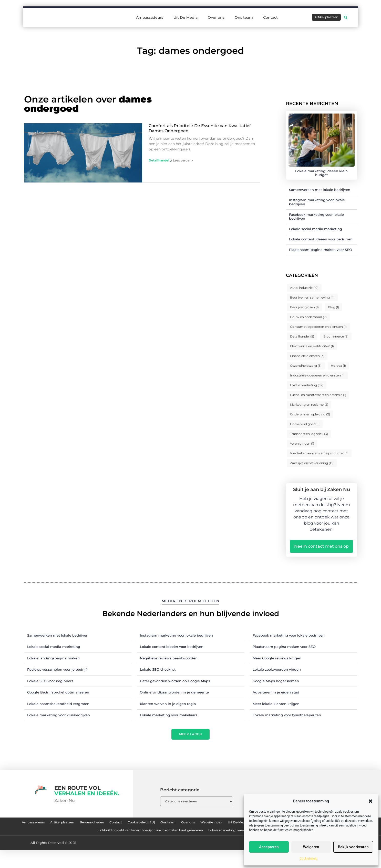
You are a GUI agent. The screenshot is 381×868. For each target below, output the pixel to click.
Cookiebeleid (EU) (198, 824)
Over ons (216, 17)
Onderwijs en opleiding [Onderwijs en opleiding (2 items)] (310, 414)
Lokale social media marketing (316, 229)
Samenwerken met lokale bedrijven (320, 190)
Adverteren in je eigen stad (276, 692)
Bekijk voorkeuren (353, 847)
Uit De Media (186, 17)
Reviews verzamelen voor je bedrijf (57, 669)
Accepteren (269, 847)
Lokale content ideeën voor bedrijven (321, 239)
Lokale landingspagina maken (53, 658)
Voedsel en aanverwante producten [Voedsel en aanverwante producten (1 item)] (319, 453)
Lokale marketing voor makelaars (169, 715)
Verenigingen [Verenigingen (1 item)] (302, 443)
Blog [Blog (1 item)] (333, 307)
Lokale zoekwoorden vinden (277, 669)
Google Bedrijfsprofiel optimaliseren (58, 692)
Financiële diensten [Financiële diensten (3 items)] (307, 356)
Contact (270, 17)
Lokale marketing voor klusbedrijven (59, 715)
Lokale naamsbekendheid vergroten (58, 704)
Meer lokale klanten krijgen (276, 704)
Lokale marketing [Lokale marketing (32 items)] (307, 385)
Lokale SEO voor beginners (50, 681)
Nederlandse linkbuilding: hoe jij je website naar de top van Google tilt (120, 836)
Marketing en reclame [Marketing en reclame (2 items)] (309, 405)
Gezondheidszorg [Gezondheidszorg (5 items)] (306, 366)
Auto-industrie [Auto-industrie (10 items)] (304, 288)
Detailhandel (159, 160)
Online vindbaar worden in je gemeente (174, 692)
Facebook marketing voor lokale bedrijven (316, 217)
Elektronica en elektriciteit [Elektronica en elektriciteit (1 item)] (312, 346)
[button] (370, 801)
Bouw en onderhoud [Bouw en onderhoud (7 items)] (308, 317)
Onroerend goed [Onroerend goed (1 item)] (305, 424)
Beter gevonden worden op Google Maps (175, 681)
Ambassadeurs (150, 17)
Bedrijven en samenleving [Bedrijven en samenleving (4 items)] (312, 297)
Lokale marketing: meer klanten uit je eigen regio (191, 847)
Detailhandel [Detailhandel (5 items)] (302, 336)
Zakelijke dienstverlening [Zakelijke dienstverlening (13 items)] (312, 463)
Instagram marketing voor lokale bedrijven (317, 202)
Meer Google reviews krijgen (277, 658)
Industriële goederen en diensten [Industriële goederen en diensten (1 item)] (317, 375)
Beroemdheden (131, 824)
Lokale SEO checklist (158, 669)
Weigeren (311, 847)
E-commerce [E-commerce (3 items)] (336, 336)
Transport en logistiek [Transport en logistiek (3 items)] (309, 434)
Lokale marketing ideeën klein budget (321, 173)
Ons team (244, 17)
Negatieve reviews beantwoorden (169, 658)
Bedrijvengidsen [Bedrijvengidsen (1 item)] (304, 307)
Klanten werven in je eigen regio (168, 704)
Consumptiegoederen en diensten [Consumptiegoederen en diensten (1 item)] (318, 327)
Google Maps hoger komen (276, 681)
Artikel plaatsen (91, 824)
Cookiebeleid (309, 859)
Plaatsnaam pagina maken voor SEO (321, 250)
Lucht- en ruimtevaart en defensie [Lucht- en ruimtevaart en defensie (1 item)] (318, 395)
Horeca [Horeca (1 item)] (338, 366)
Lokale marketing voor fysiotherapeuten (287, 715)
